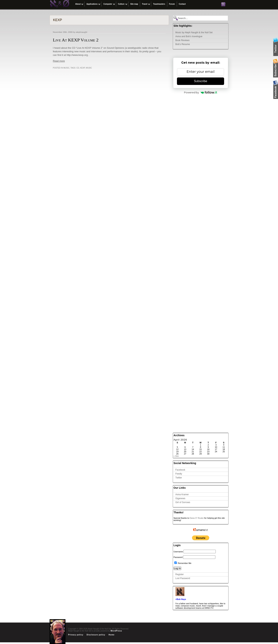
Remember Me (183, 563)
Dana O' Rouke (197, 518)
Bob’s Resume (183, 44)
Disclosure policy (96, 635)
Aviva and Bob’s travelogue (189, 36)
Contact (182, 4)
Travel (145, 4)
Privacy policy (76, 635)
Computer (108, 4)
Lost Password (183, 578)
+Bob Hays (181, 599)
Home (111, 635)
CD (78, 68)
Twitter (179, 478)
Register (180, 574)
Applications (92, 4)
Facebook (180, 470)
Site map (134, 4)
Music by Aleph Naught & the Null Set (194, 32)
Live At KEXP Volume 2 (76, 40)
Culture (121, 4)
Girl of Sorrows (183, 502)
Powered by (201, 92)
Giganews (180, 498)
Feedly (179, 474)
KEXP (83, 68)
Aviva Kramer (182, 494)
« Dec (176, 456)
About (78, 4)
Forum (172, 4)
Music (66, 68)
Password (178, 557)
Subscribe (201, 81)
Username (178, 552)
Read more (59, 61)
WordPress (116, 631)
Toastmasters (159, 4)
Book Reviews (183, 40)
